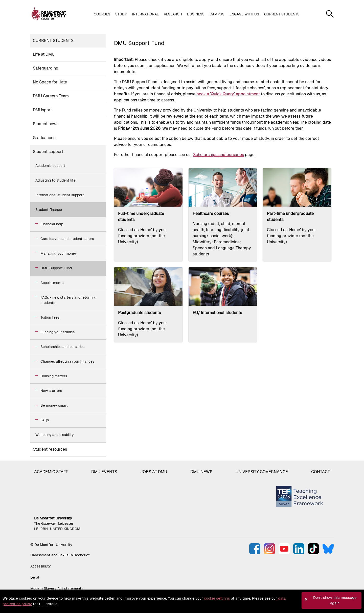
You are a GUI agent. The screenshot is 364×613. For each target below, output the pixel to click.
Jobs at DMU (154, 472)
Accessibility (41, 566)
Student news (46, 124)
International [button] (145, 14)
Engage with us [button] (244, 14)
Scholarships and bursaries (62, 347)
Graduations (44, 138)
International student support (60, 195)
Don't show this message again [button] (335, 600)
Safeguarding (46, 68)
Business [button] (196, 14)
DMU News (201, 472)
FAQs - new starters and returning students (68, 300)
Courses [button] (102, 14)
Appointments (52, 283)
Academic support (50, 166)
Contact (321, 472)
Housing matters (54, 376)
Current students (53, 41)
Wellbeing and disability (55, 435)
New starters (51, 391)
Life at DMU (44, 54)
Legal (35, 577)
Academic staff (51, 472)
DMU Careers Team (51, 96)
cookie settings (217, 598)
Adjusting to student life (55, 180)
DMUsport (42, 110)
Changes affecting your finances (67, 361)
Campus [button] (217, 14)
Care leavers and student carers (67, 239)
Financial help (52, 224)
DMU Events (104, 472)
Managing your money (59, 253)
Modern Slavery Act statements (57, 588)
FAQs (45, 420)
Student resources (50, 449)
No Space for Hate (50, 82)
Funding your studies (58, 332)
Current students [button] (282, 14)
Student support (48, 152)
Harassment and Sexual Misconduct (60, 555)
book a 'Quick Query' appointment (228, 94)
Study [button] (121, 14)
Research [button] (173, 14)
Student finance (49, 210)
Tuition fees (50, 317)
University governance (262, 472)
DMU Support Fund (56, 268)
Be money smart (54, 405)
